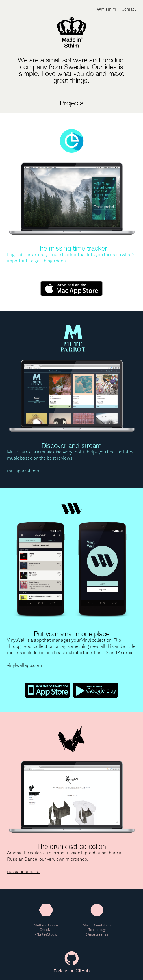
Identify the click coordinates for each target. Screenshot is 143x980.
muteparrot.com (24, 471)
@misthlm (107, 9)
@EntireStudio (46, 934)
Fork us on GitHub (72, 962)
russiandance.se (24, 872)
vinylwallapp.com (24, 665)
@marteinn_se (97, 934)
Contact (129, 9)
